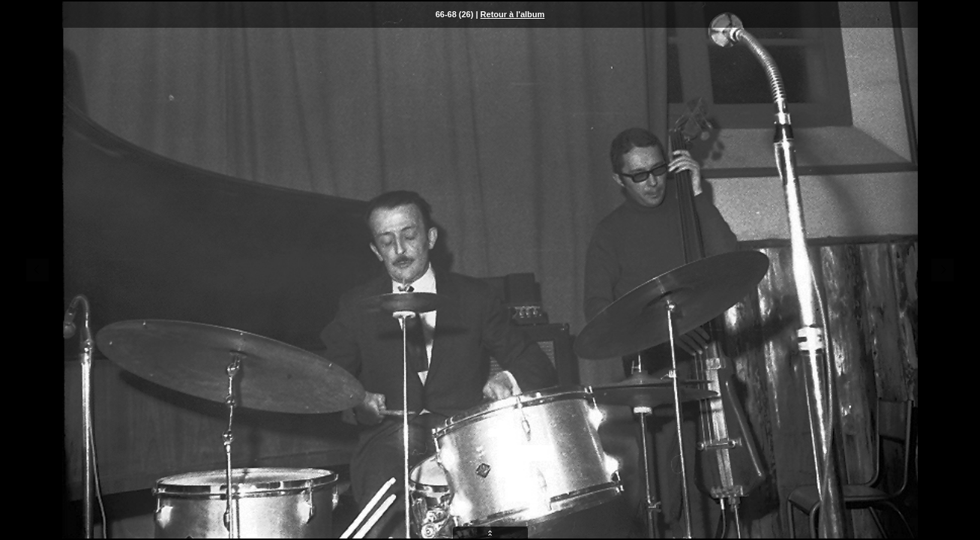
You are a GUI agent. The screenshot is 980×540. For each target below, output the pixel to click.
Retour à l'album (513, 14)
